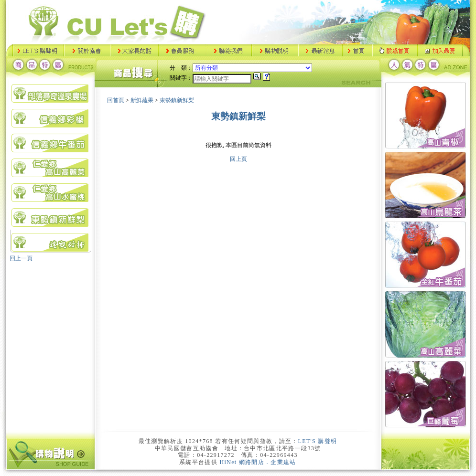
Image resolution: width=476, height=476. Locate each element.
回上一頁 (21, 258)
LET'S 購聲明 (318, 441)
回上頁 (238, 159)
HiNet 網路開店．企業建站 (258, 462)
